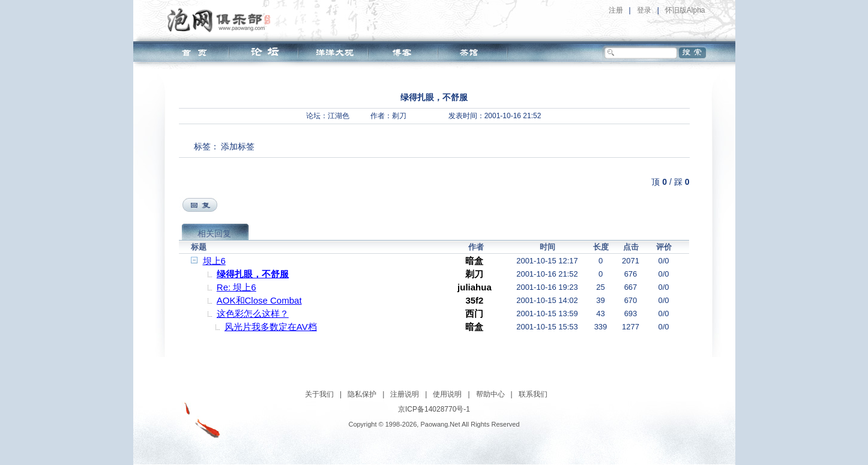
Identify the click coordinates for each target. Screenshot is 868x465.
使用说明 (447, 394)
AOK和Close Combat (259, 300)
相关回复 (214, 233)
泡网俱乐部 (222, 20)
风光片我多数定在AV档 (271, 327)
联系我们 (533, 394)
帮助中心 (490, 394)
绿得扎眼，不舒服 (253, 274)
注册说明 (405, 394)
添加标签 (238, 146)
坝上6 (214, 261)
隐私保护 (362, 394)
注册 (616, 10)
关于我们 (319, 394)
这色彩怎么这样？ (253, 313)
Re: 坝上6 (237, 287)
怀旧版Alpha (685, 10)
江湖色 (339, 116)
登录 (644, 10)
